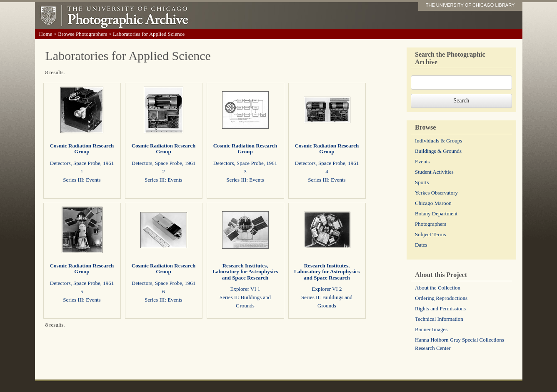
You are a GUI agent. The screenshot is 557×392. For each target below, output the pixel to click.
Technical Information (439, 319)
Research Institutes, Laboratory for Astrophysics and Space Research (245, 272)
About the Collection (438, 288)
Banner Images (431, 329)
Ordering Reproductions (441, 298)
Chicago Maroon (433, 203)
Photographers (431, 224)
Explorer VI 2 (327, 289)
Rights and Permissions (440, 308)
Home (46, 34)
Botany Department (436, 213)
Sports (422, 182)
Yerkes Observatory (436, 193)
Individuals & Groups (438, 141)
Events (422, 161)
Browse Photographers (82, 34)
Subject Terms (430, 234)
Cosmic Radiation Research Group (82, 149)
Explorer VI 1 (245, 289)
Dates (421, 245)
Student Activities (434, 172)
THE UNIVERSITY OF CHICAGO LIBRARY (470, 5)
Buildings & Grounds (438, 151)
